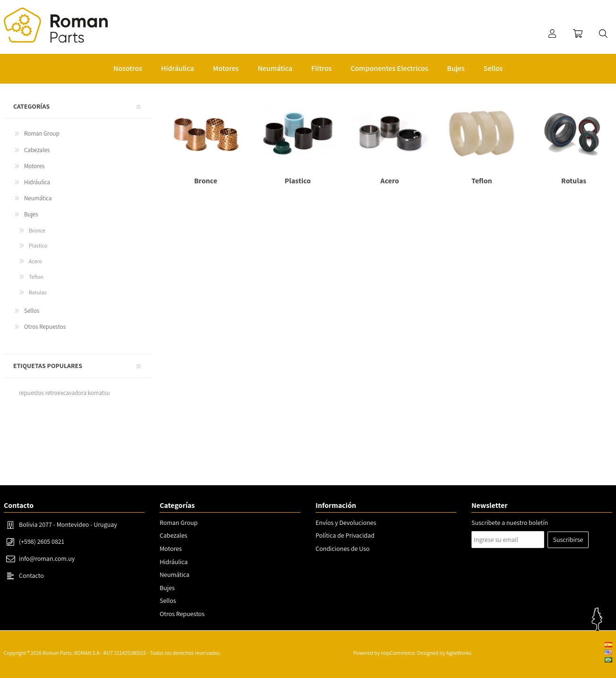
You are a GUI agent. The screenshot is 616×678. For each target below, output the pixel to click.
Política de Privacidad (345, 535)
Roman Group (42, 133)
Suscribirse (568, 540)
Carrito (578, 34)
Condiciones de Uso (342, 549)
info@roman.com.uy (47, 558)
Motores (34, 166)
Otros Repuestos (45, 327)
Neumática (38, 198)
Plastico (38, 245)
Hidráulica (37, 182)
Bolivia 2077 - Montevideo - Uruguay (68, 524)
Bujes (31, 214)
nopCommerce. (398, 653)
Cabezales (37, 150)
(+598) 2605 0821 (42, 541)
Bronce (37, 230)
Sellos (32, 311)
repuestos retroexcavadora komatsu (64, 393)
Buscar (603, 34)
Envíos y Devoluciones (346, 523)
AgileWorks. (459, 653)
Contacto (31, 575)
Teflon (36, 277)
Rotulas (38, 292)
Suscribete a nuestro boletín (510, 523)
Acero (35, 261)
